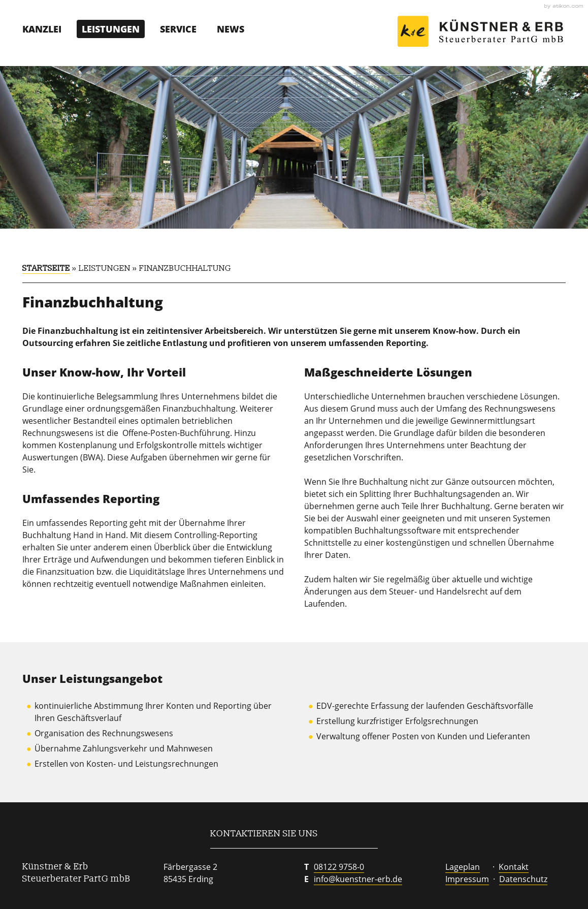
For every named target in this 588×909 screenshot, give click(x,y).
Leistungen (111, 29)
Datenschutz (523, 879)
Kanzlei (42, 29)
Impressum (467, 879)
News (231, 29)
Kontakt (514, 867)
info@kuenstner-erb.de (358, 879)
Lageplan (463, 867)
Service (178, 29)
